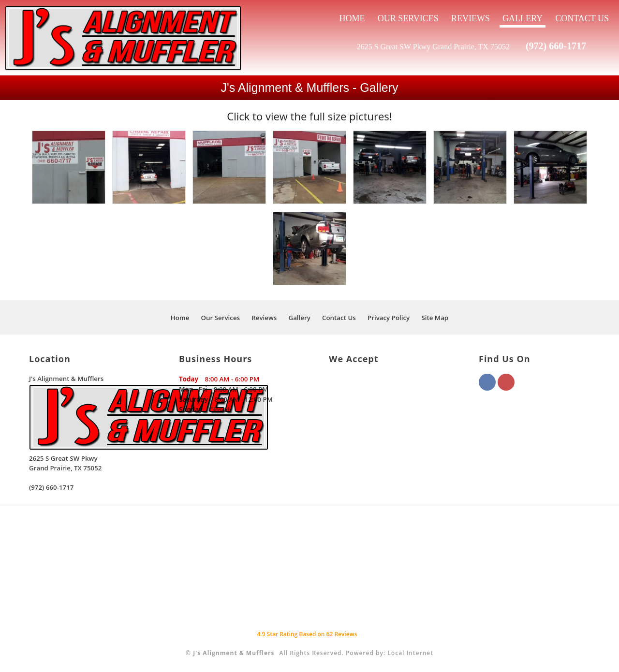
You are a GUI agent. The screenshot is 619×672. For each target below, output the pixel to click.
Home (352, 18)
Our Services (408, 18)
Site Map (435, 318)
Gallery (523, 18)
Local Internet (410, 653)
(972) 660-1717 (556, 46)
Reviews (471, 18)
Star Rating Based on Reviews (307, 634)
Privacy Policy (389, 318)
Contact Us (582, 18)
